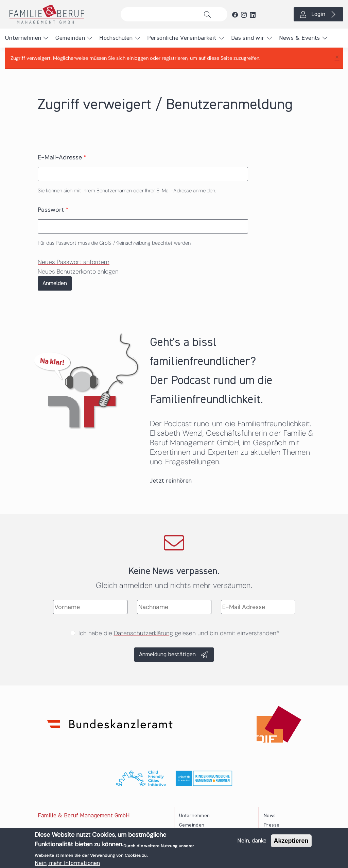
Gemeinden (70, 38)
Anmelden (55, 283)
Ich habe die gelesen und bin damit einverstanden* (179, 633)
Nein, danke (252, 841)
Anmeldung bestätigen (167, 655)
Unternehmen (23, 38)
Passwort (53, 210)
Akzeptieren (291, 841)
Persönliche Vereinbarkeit (182, 38)
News (270, 816)
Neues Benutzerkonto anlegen (78, 272)
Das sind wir (248, 38)
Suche (209, 14)
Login (318, 14)
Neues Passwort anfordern (74, 262)
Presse (272, 825)
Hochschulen (116, 38)
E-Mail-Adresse (62, 157)
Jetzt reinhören (171, 481)
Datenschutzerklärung (143, 633)
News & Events (300, 38)
